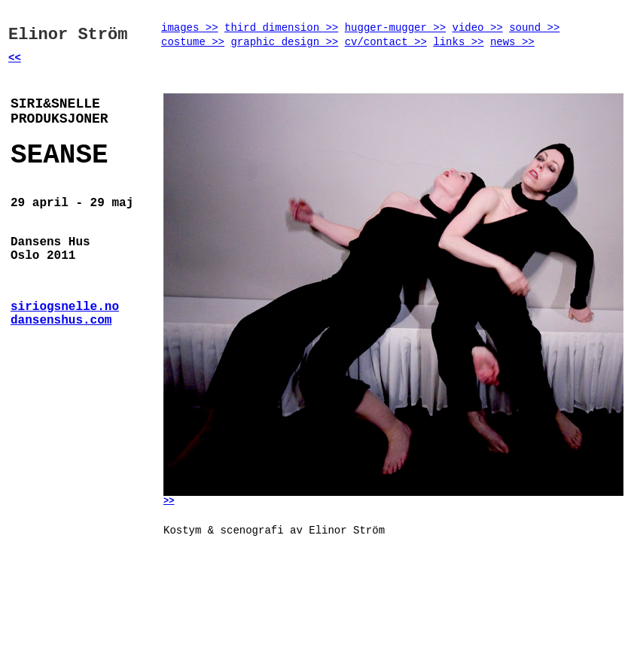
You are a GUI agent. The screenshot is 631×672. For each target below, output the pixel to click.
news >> (512, 42)
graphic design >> (284, 42)
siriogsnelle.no (65, 307)
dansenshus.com (61, 321)
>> (169, 501)
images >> (190, 28)
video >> (478, 28)
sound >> (534, 28)
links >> (458, 42)
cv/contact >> (386, 42)
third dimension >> (281, 28)
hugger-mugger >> (395, 28)
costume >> (193, 42)
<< (15, 58)
